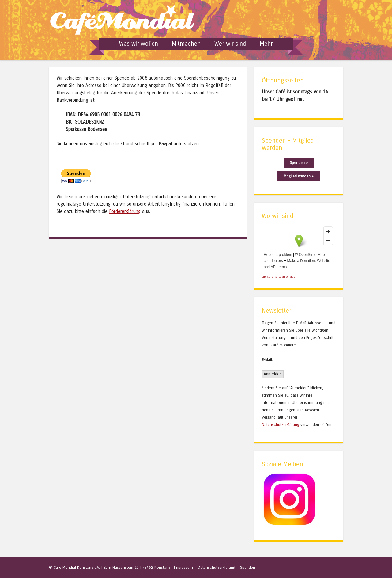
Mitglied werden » (299, 176)
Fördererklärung (125, 211)
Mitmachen (186, 44)
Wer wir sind (230, 44)
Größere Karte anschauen (280, 277)
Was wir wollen (139, 44)
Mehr (266, 44)
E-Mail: (267, 360)
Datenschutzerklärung (281, 425)
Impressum (183, 567)
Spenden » (299, 163)
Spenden (248, 567)
